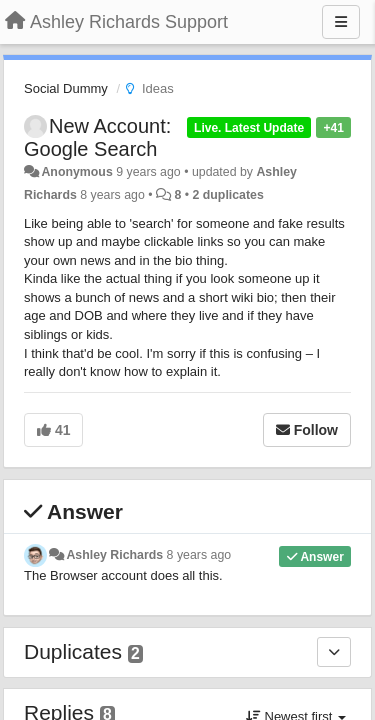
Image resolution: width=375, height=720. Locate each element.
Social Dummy (66, 88)
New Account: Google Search (97, 137)
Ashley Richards (114, 555)
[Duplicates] (334, 652)
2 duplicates (227, 195)
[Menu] (341, 22)
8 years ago (199, 555)
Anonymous (76, 172)
